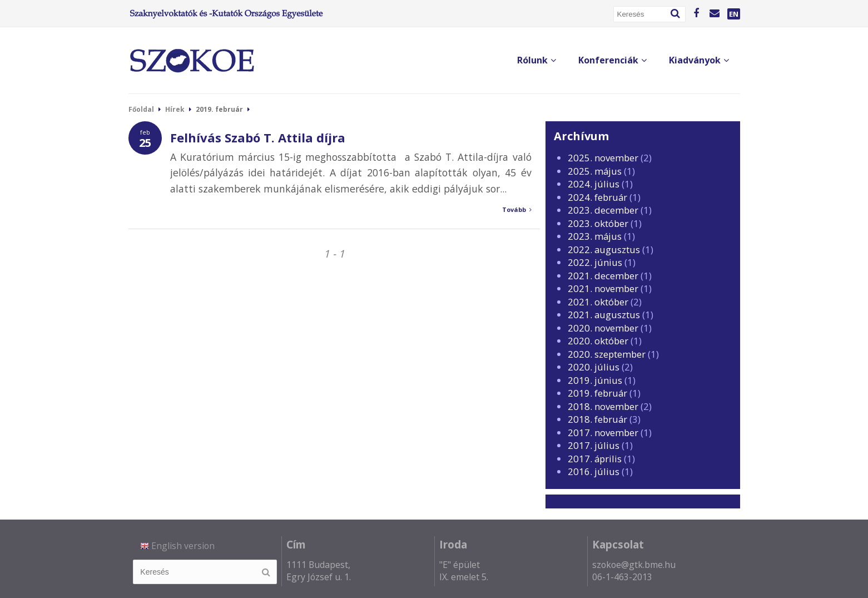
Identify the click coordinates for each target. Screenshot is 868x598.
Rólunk (537, 60)
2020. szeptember (607, 354)
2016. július (594, 471)
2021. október (598, 302)
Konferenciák (612, 60)
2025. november (603, 158)
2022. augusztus (604, 249)
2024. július (594, 184)
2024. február (597, 197)
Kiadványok (699, 60)
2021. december (603, 276)
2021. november (603, 288)
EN (734, 14)
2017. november (603, 433)
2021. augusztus (604, 315)
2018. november (603, 406)
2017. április (595, 459)
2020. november (603, 328)
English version (178, 546)
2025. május (595, 171)
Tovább (517, 209)
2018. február (597, 419)
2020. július (594, 367)
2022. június (595, 262)
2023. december (603, 210)
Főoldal (141, 109)
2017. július (594, 445)
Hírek (175, 109)
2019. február (597, 393)
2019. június (595, 380)
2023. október (598, 223)
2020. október (598, 341)
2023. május (595, 236)
